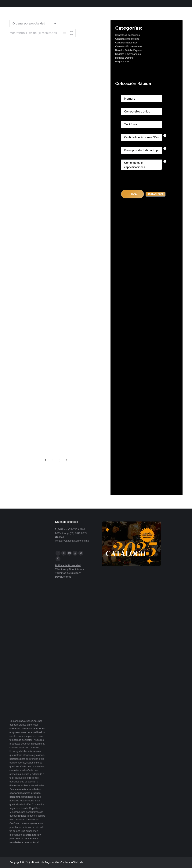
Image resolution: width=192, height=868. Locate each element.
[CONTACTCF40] (142, 150)
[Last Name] (142, 99)
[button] (132, 194)
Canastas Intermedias (127, 39)
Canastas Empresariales (129, 46)
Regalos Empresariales (128, 54)
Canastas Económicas (127, 35)
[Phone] (142, 124)
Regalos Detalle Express (129, 50)
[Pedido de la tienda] (34, 24)
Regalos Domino (124, 58)
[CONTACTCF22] (142, 165)
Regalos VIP (122, 62)
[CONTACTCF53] (142, 137)
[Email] (142, 112)
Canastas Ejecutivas (126, 43)
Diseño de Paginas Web (46, 862)
